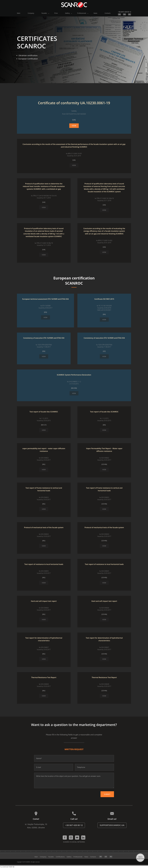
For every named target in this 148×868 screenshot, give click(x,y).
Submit (107, 794)
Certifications (60, 857)
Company (31, 13)
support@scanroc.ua (112, 825)
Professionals (82, 13)
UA (124, 14)
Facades (44, 13)
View (74, 126)
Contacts (108, 13)
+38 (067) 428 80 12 (124, 12)
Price (56, 13)
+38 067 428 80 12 (74, 825)
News (95, 13)
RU (129, 14)
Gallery (67, 13)
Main (19, 13)
